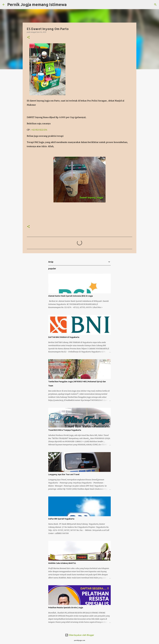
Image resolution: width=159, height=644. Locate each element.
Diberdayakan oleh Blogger (80, 635)
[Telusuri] (70, 5)
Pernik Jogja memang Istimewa (37, 4)
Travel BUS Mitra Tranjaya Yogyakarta (65, 430)
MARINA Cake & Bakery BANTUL (62, 563)
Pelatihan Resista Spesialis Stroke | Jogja (66, 608)
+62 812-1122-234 (39, 130)
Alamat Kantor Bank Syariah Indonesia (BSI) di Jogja (71, 296)
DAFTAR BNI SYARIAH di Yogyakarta (64, 337)
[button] (28, 37)
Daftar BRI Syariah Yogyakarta (61, 519)
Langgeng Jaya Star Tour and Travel (64, 474)
